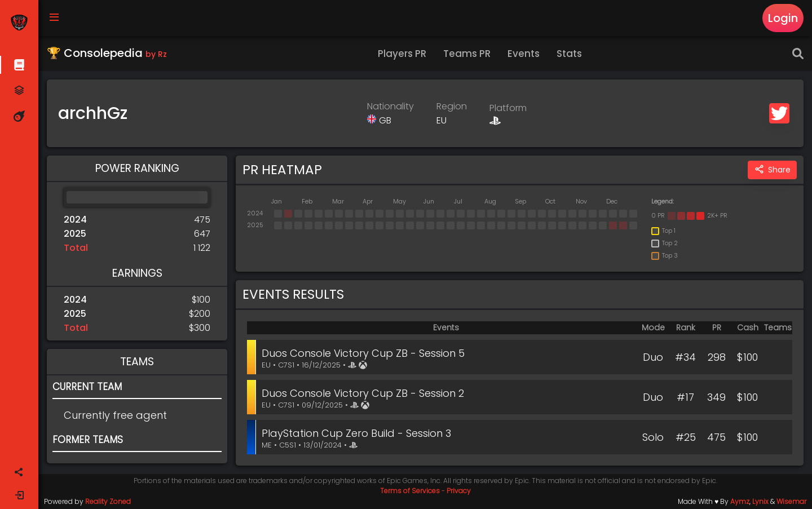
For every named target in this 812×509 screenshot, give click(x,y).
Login (783, 18)
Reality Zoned (108, 501)
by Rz (156, 54)
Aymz (740, 501)
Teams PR (467, 54)
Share (772, 170)
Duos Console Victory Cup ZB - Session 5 (363, 353)
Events (524, 54)
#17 (685, 397)
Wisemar (791, 501)
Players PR (402, 54)
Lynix (760, 501)
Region (452, 106)
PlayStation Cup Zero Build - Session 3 (356, 433)
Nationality (390, 106)
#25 (686, 437)
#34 (685, 357)
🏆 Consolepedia (107, 53)
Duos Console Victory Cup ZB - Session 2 (363, 393)
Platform (508, 108)
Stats (569, 54)
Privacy (459, 491)
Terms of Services (410, 491)
